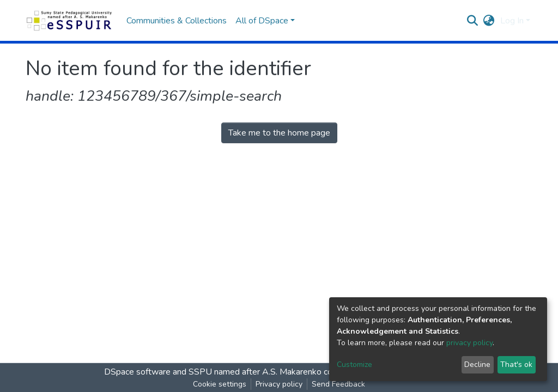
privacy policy (469, 343)
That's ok (516, 365)
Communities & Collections (177, 21)
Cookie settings (220, 384)
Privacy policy (279, 384)
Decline (477, 365)
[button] (489, 21)
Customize (354, 365)
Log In (512, 21)
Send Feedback (338, 384)
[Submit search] (473, 21)
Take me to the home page (279, 133)
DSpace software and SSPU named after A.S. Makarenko (213, 372)
